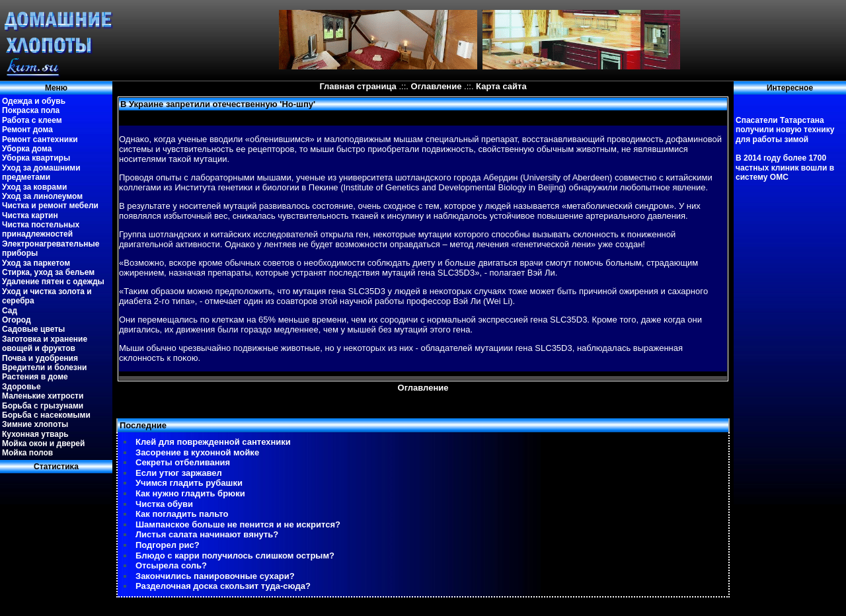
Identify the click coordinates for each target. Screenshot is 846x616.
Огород (17, 320)
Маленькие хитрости (43, 396)
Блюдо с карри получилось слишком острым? (235, 556)
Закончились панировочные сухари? (215, 576)
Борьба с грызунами (43, 406)
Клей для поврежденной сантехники (213, 442)
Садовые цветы (33, 329)
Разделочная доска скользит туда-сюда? (223, 586)
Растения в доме (35, 377)
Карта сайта (501, 86)
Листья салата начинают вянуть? (207, 534)
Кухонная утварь (35, 434)
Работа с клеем (32, 120)
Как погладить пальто (182, 514)
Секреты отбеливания (183, 462)
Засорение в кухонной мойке (197, 452)
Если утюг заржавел (179, 473)
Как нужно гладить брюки (190, 493)
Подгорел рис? (168, 545)
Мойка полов (27, 453)
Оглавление (437, 86)
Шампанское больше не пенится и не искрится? (238, 524)
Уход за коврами (34, 187)
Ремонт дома (27, 130)
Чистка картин (30, 215)
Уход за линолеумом (42, 196)
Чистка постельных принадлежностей (41, 229)
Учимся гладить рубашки (189, 483)
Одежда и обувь (34, 101)
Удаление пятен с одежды (53, 282)
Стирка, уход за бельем (48, 272)
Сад (10, 311)
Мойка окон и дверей (43, 443)
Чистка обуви (164, 504)
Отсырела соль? (171, 565)
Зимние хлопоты (35, 424)
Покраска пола (31, 110)
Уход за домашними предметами (41, 173)
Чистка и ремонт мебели (50, 206)
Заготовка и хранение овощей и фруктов (45, 344)
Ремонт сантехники (40, 139)
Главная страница (358, 86)
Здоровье (21, 387)
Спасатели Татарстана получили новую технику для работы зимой (785, 130)
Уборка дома (27, 149)
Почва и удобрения (40, 358)
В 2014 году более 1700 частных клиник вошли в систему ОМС (785, 168)
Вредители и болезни (44, 367)
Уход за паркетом (36, 263)
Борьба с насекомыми (46, 415)
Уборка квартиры (36, 158)
